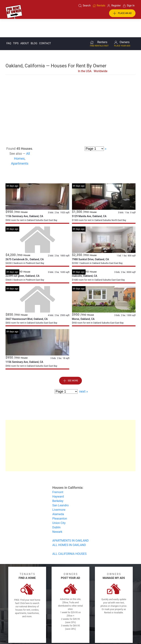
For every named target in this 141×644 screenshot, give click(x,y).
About (25, 25)
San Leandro (60, 487)
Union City (59, 504)
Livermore (59, 491)
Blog (34, 25)
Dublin (56, 509)
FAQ (9, 25)
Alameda (58, 496)
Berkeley (58, 482)
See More (71, 362)
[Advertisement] (70, 86)
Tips (16, 25)
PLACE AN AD (122, 13)
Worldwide (101, 53)
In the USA (85, 53)
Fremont (58, 474)
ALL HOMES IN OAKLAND (69, 526)
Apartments (20, 145)
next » (83, 373)
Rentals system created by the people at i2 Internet (107, 632)
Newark (57, 513)
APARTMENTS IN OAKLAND (70, 522)
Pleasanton (60, 500)
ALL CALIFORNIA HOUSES (69, 535)
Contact (45, 25)
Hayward (58, 478)
